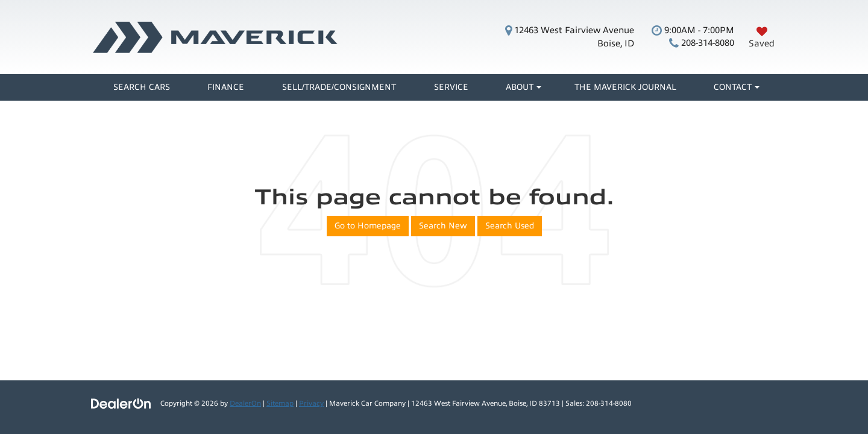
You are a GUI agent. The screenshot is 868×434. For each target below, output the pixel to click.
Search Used (510, 226)
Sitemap (280, 403)
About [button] (520, 87)
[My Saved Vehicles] (762, 37)
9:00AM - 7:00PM (693, 30)
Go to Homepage (368, 226)
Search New (443, 226)
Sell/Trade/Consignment (339, 87)
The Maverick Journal (625, 87)
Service (451, 87)
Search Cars (142, 87)
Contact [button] (733, 87)
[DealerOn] (121, 403)
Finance (226, 87)
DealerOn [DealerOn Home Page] (245, 403)
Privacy (311, 403)
